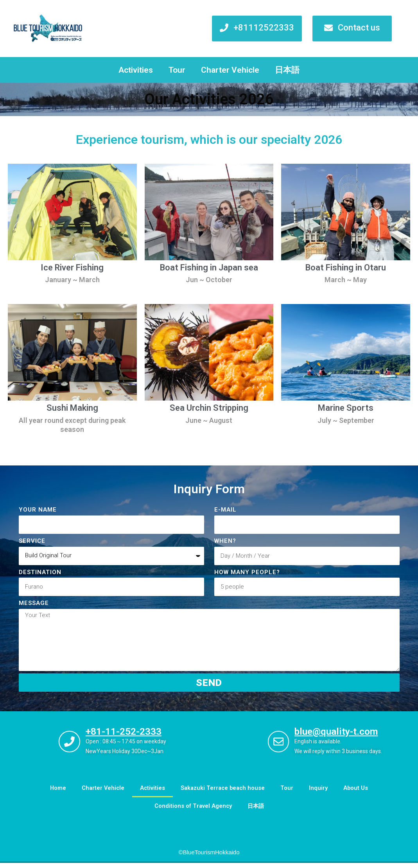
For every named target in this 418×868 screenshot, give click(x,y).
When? (225, 541)
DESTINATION (40, 572)
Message (34, 603)
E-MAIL (225, 510)
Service (32, 541)
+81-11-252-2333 (127, 736)
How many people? (247, 572)
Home (56, 793)
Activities (136, 70)
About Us (358, 793)
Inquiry (321, 793)
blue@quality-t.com (340, 737)
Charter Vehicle (230, 70)
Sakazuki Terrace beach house (223, 793)
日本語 (287, 70)
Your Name (38, 510)
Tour (177, 70)
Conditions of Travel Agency (193, 811)
